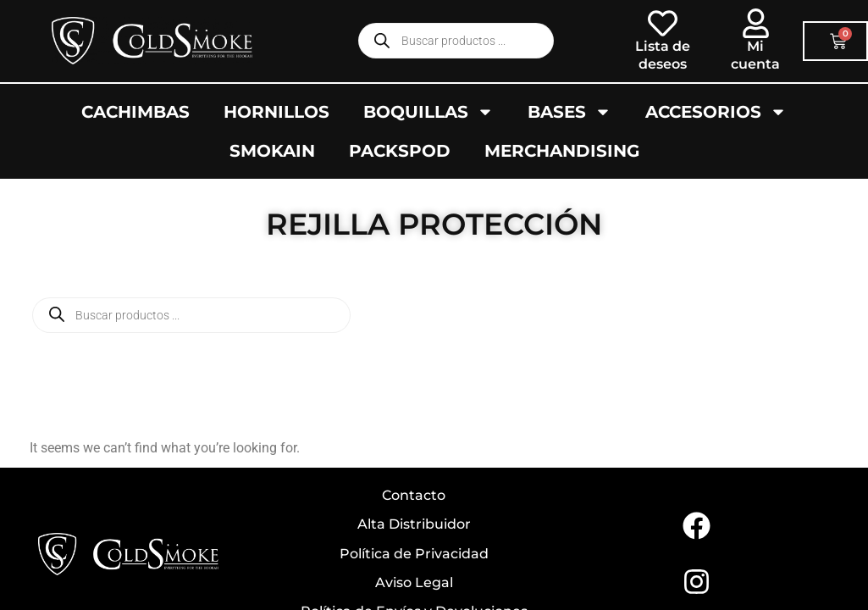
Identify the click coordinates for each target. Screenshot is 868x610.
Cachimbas (135, 112)
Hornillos (276, 112)
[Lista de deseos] (663, 23)
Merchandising (562, 151)
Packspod (400, 151)
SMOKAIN (272, 151)
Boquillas (428, 112)
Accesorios (716, 112)
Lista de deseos (663, 55)
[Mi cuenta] (756, 23)
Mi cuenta (755, 55)
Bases (569, 112)
